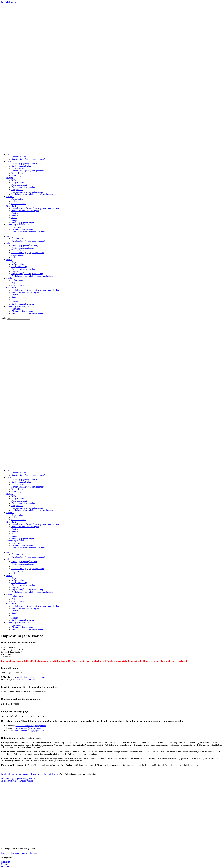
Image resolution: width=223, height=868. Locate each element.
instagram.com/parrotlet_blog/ (28, 728)
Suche (4, 318)
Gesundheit (11, 206)
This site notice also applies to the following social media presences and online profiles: (139, 721)
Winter (14, 218)
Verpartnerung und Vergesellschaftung (27, 192)
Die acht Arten (18, 168)
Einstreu (15, 213)
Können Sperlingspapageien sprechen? (28, 171)
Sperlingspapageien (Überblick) (25, 164)
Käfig (14, 180)
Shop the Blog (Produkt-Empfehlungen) (28, 159)
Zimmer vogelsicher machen (23, 187)
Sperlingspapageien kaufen (23, 166)
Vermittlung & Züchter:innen (18, 225)
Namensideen (17, 173)
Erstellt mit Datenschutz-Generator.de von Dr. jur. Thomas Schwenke (30, 774)
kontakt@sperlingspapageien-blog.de (32, 677)
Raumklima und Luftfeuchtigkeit (25, 211)
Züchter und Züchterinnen (22, 229)
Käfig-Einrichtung (19, 185)
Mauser (15, 220)
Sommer (15, 215)
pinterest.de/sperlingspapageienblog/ (30, 730)
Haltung (10, 178)
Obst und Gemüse (19, 204)
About (9, 154)
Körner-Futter (17, 199)
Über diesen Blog (19, 157)
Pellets (14, 201)
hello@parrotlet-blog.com (26, 680)
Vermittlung (16, 227)
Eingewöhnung (18, 190)
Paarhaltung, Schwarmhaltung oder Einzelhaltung (32, 194)
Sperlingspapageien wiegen (23, 222)
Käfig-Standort (18, 182)
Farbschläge (16, 175)
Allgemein (11, 161)
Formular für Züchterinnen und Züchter (28, 232)
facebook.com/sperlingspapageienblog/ (32, 726)
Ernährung (11, 197)
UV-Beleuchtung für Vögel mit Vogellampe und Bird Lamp (36, 208)
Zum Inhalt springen (10, 2)
